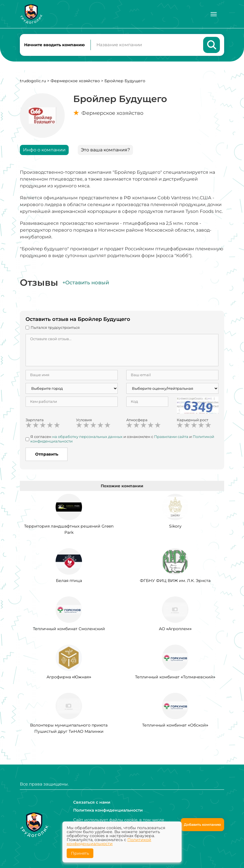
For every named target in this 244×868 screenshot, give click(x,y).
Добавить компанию (202, 824)
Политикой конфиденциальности (109, 842)
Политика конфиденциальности (108, 810)
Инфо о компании (44, 150)
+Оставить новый (86, 283)
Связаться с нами (92, 802)
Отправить (47, 455)
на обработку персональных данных (87, 437)
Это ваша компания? (105, 150)
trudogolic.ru (33, 81)
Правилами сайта (171, 437)
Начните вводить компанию (54, 45)
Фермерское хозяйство (75, 81)
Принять (80, 853)
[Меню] (214, 14)
